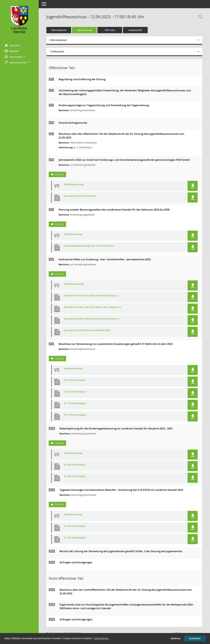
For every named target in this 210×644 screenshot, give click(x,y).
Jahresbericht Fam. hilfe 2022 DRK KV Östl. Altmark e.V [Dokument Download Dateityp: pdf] (93, 307)
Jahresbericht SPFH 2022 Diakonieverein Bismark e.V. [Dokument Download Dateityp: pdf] (92, 319)
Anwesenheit (135, 30)
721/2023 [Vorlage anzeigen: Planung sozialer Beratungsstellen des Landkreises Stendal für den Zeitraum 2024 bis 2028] (59, 224)
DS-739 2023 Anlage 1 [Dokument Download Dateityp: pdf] (75, 526)
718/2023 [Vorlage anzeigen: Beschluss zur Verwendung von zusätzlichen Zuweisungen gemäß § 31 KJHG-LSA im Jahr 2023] (59, 359)
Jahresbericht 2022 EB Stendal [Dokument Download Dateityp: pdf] (80, 196)
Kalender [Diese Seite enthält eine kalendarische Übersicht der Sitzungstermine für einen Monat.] (12, 51)
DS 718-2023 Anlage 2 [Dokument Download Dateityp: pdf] (75, 392)
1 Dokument (57, 51)
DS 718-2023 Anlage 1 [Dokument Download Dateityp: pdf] (75, 380)
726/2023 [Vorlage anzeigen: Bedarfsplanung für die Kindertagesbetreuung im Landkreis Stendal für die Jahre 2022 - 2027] (59, 443)
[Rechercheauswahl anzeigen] (200, 17)
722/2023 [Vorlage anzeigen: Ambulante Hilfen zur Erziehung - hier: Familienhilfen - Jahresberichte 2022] (59, 274)
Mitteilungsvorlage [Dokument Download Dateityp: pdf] (74, 184)
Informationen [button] (101, 638)
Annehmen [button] (195, 638)
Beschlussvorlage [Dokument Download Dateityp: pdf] (73, 234)
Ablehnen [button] (176, 638)
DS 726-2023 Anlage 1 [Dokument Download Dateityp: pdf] (75, 465)
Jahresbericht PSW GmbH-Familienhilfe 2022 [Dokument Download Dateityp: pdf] (87, 330)
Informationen (59, 30)
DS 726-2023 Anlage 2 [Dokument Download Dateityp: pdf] (75, 476)
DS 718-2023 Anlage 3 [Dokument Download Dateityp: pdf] (75, 403)
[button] (19, 57)
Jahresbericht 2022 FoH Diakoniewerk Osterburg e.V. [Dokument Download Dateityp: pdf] (92, 296)
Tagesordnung (84, 30)
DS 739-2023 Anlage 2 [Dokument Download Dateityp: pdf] (75, 538)
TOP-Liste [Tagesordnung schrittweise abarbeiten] (110, 30)
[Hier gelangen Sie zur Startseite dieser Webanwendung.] (19, 21)
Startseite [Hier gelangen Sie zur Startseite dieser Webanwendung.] (12, 45)
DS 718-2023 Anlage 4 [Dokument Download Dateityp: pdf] (75, 415)
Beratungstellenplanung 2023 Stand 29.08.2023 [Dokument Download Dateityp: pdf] (89, 246)
